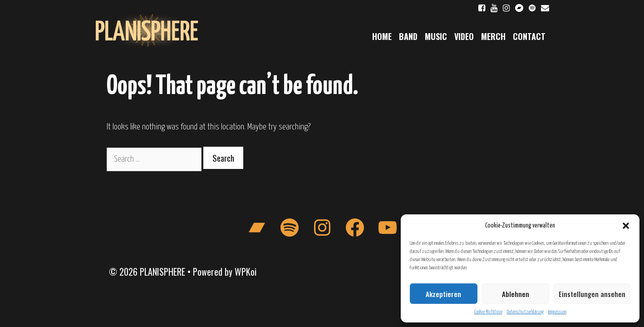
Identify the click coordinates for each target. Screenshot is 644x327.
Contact (529, 36)
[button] (626, 226)
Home (382, 36)
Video (464, 36)
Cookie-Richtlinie (488, 312)
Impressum (557, 312)
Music (436, 36)
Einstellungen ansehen (592, 294)
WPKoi (246, 272)
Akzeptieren (443, 294)
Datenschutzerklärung (525, 312)
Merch (493, 36)
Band (408, 36)
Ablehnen (516, 294)
